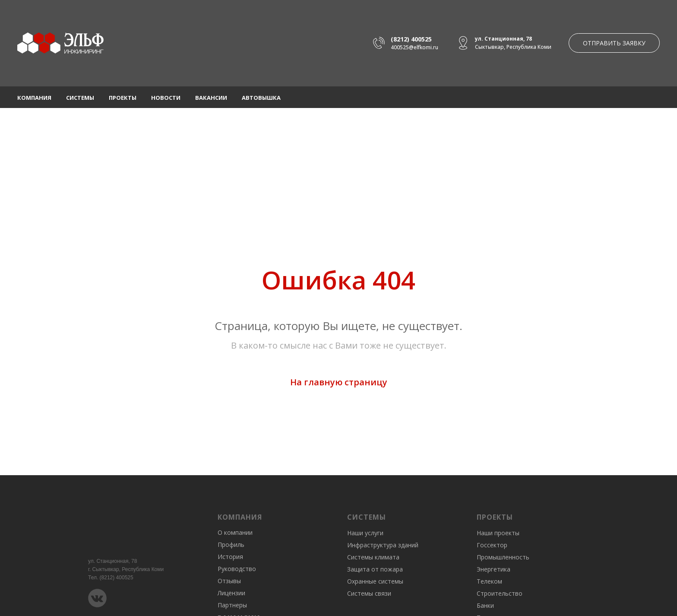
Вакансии (211, 98)
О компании (235, 532)
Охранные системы (375, 581)
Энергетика (494, 569)
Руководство (237, 569)
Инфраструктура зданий (383, 545)
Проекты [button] (123, 98)
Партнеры (232, 605)
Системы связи (369, 593)
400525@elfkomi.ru (414, 47)
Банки (485, 605)
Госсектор (492, 545)
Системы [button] (80, 98)
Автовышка (261, 98)
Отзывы (229, 581)
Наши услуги (365, 533)
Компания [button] (34, 98)
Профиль (231, 545)
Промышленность (503, 557)
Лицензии (231, 593)
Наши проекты (498, 533)
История (230, 557)
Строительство (500, 593)
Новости (166, 98)
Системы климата (373, 557)
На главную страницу (339, 382)
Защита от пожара (375, 569)
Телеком (489, 581)
